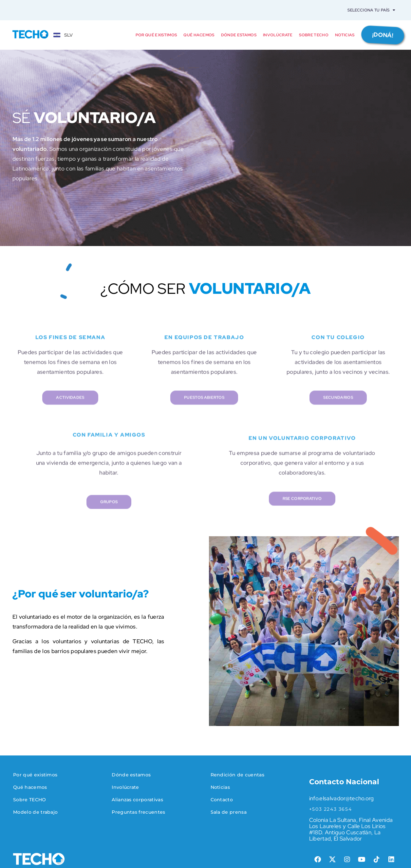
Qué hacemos (199, 35)
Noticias (345, 35)
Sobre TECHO (314, 35)
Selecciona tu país (371, 10)
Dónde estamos (239, 35)
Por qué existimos (156, 35)
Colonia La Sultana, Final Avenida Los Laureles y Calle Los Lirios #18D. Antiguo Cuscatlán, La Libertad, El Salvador (351, 829)
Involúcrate (278, 35)
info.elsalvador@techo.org (342, 798)
